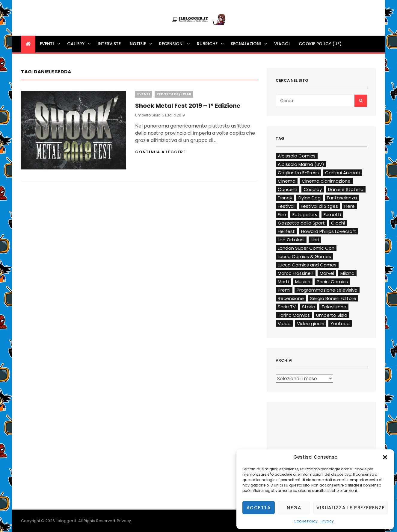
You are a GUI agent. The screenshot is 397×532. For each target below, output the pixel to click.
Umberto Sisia (148, 115)
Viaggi (282, 44)
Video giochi (311, 323)
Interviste (109, 44)
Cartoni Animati (343, 173)
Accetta (259, 508)
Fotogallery (305, 215)
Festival (286, 206)
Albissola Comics (297, 156)
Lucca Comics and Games (307, 265)
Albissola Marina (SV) (301, 164)
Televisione (334, 307)
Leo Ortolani (291, 240)
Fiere (350, 206)
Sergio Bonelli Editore (333, 298)
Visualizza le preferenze (351, 508)
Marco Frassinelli (296, 273)
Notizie (141, 44)
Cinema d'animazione (326, 181)
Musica (303, 282)
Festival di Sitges (319, 206)
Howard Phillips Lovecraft (329, 231)
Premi (284, 290)
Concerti (287, 189)
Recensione (291, 298)
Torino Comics (294, 315)
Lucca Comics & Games (304, 256)
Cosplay (313, 189)
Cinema (287, 181)
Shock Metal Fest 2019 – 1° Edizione (188, 106)
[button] (385, 457)
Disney (285, 198)
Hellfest (286, 231)
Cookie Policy (306, 521)
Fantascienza (342, 198)
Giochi (338, 223)
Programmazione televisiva (327, 290)
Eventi (50, 44)
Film (282, 215)
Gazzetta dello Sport (301, 223)
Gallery (79, 44)
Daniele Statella (346, 189)
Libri (315, 240)
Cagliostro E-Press (298, 173)
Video (284, 323)
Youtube (340, 323)
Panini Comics (332, 282)
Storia (309, 307)
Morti (283, 282)
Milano (347, 273)
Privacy (327, 521)
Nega (294, 508)
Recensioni (175, 44)
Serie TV (287, 307)
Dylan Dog (310, 198)
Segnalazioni (249, 44)
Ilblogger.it (66, 521)
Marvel (327, 273)
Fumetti (332, 215)
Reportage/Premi (174, 94)
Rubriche (211, 44)
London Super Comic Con (306, 248)
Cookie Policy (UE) (320, 44)
